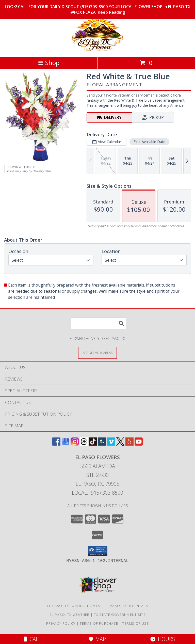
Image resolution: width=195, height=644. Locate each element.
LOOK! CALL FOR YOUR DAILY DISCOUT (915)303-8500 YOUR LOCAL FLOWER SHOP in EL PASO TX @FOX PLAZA (98, 9)
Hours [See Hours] (163, 639)
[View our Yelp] (129, 444)
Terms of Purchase (99, 623)
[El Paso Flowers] (97, 49)
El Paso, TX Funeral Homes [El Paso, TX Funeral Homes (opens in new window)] (74, 606)
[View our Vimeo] (111, 444)
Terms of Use (136, 623)
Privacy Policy (61, 623)
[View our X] (120, 444)
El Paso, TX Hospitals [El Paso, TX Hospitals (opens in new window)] (126, 606)
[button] (98, 551)
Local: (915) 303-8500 (97, 493)
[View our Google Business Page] (66, 444)
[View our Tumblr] (102, 444)
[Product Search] (99, 323)
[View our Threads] (84, 444)
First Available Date (149, 142)
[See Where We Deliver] (97, 352)
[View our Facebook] (56, 444)
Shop (49, 63)
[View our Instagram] (75, 444)
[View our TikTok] (93, 444)
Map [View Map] (97, 639)
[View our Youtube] (139, 444)
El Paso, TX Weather (70, 615)
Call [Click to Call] (32, 639)
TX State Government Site (120, 615)
